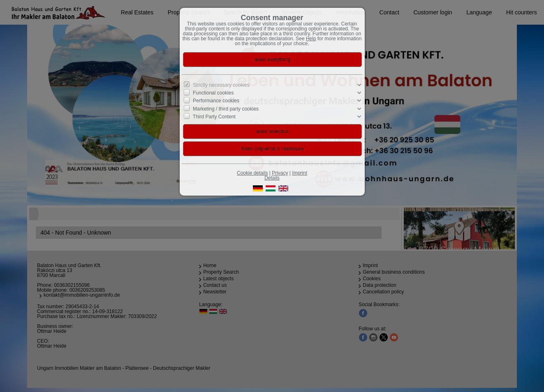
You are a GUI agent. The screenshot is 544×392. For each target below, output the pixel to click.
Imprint (300, 173)
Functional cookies (213, 93)
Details (272, 178)
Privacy (280, 173)
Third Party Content (214, 117)
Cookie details (252, 173)
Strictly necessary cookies (221, 85)
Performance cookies (216, 101)
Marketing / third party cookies (226, 108)
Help (311, 39)
